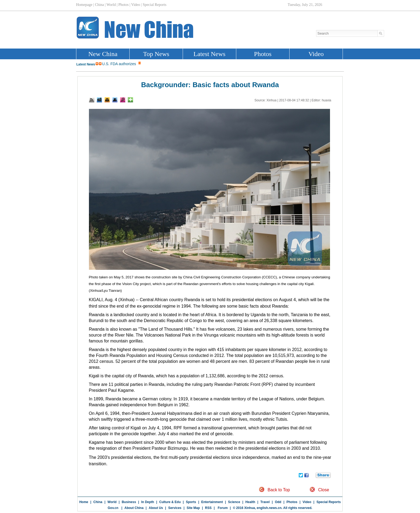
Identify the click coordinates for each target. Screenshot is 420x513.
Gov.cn (113, 508)
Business (129, 502)
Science (234, 502)
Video (307, 502)
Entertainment (212, 502)
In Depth (148, 502)
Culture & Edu (170, 502)
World (112, 502)
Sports (191, 502)
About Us (156, 508)
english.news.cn (269, 508)
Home (84, 502)
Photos (292, 502)
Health (250, 502)
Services (175, 508)
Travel (265, 502)
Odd (278, 502)
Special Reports (329, 502)
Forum (222, 508)
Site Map (193, 508)
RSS (208, 508)
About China (134, 508)
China (98, 502)
